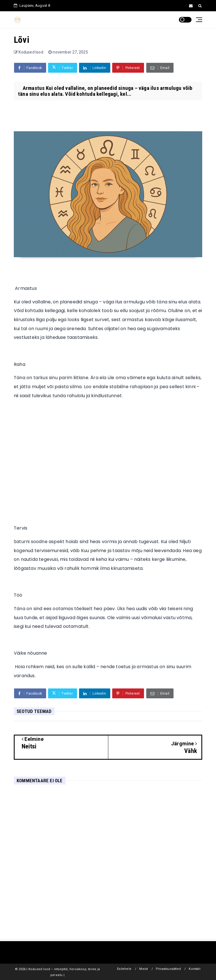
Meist (143, 969)
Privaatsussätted (168, 969)
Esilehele (124, 969)
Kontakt (194, 969)
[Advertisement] (108, 457)
